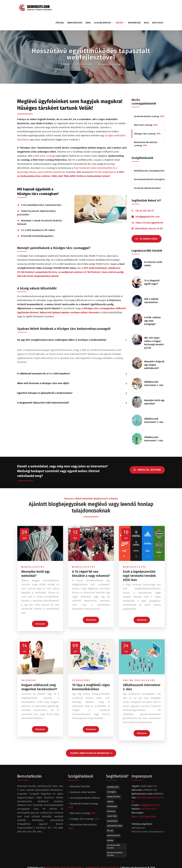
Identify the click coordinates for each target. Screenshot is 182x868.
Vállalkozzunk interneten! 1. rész (154, 422)
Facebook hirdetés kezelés (115, 837)
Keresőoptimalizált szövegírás (149, 164)
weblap (110, 824)
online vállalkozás (139, 664)
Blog (146, 8)
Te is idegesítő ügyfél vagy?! (152, 266)
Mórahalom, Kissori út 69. (149, 213)
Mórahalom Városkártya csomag (146, 129)
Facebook (111, 795)
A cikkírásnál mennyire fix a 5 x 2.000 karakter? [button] (44, 358)
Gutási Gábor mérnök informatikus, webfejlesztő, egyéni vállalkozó (83, 851)
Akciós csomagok (84, 49)
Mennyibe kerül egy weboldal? (154, 385)
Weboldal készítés (80, 770)
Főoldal (60, 8)
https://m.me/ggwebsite (149, 208)
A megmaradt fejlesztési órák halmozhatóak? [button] (43, 388)
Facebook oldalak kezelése (147, 173)
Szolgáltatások (103, 8)
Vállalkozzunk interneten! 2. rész (154, 367)
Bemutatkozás (75, 8)
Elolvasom (40, 607)
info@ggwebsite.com (147, 201)
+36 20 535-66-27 (145, 196)
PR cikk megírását (104, 157)
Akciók (120, 8)
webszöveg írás (113, 819)
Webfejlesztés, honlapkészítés (149, 156)
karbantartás (112, 804)
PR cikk (110, 814)
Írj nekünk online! (147, 222)
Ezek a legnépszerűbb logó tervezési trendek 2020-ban (139, 559)
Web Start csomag (45, 141)
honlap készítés (114, 780)
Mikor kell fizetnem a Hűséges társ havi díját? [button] (43, 368)
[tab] (72, 325)
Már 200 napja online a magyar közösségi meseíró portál (154, 326)
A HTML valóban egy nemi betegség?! (152, 304)
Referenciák (134, 8)
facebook (29, 664)
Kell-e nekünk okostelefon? (151, 284)
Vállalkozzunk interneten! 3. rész (154, 404)
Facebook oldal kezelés (83, 776)
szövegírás (81, 664)
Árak (88, 8)
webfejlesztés (33, 550)
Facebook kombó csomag (149, 101)
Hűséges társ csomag (109, 49)
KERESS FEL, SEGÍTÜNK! (147, 452)
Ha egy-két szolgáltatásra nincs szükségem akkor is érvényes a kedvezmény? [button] (62, 325)
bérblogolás (112, 790)
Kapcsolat (158, 8)
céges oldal (112, 800)
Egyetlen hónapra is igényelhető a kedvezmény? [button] (45, 378)
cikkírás (110, 785)
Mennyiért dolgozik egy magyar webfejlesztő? (154, 348)
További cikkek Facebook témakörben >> (91, 737)
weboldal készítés (115, 809)
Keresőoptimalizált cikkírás (85, 781)
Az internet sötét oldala (153, 247)
